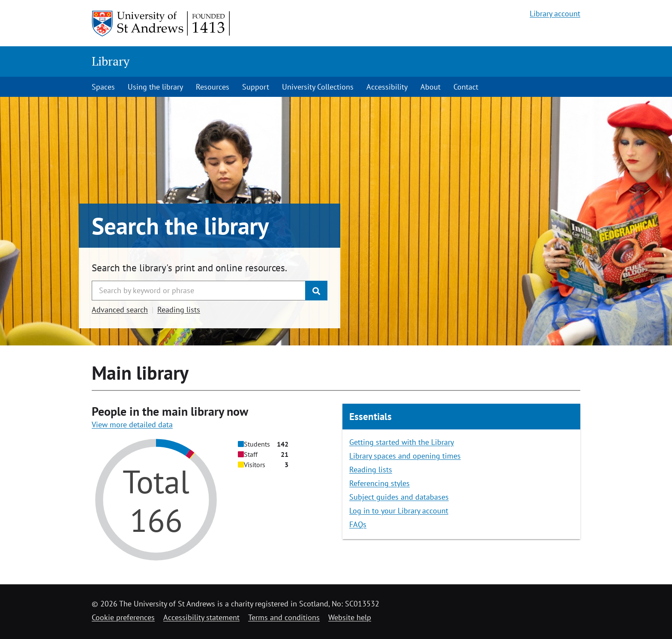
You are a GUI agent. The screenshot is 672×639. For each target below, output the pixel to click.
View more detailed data (132, 424)
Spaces (103, 87)
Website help (350, 617)
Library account (555, 13)
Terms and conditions (284, 617)
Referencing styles (379, 483)
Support (256, 87)
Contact (466, 87)
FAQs (358, 524)
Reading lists (179, 310)
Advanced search (120, 310)
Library (111, 61)
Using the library (155, 87)
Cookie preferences (123, 617)
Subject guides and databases (399, 497)
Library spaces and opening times (405, 456)
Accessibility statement (201, 617)
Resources (213, 87)
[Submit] (316, 291)
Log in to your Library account (399, 511)
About (430, 87)
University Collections (318, 87)
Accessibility (387, 87)
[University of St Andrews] (161, 24)
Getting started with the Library (402, 442)
